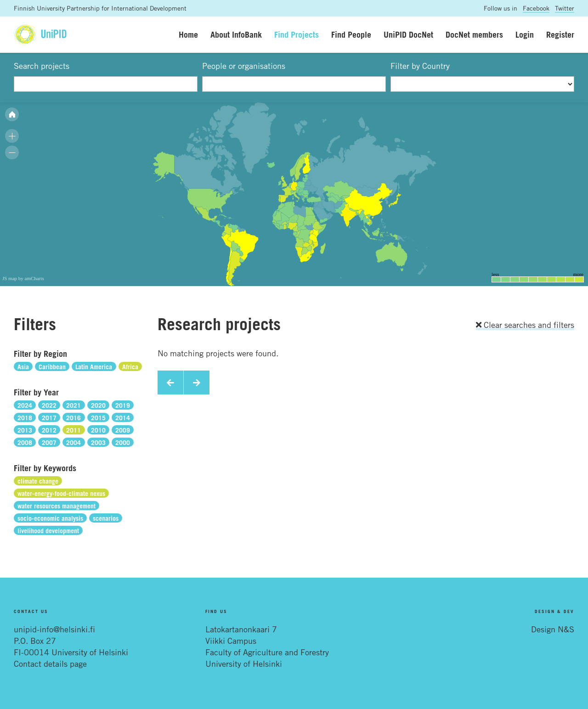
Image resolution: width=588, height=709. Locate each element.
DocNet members (474, 34)
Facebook (536, 8)
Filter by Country (420, 66)
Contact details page (50, 664)
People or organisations (244, 66)
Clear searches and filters (525, 325)
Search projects (42, 66)
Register (560, 34)
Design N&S (553, 629)
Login (525, 34)
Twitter (565, 8)
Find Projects (297, 34)
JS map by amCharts (23, 278)
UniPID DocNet (408, 34)
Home (188, 34)
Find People (351, 34)
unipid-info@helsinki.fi (54, 629)
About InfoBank (236, 34)
